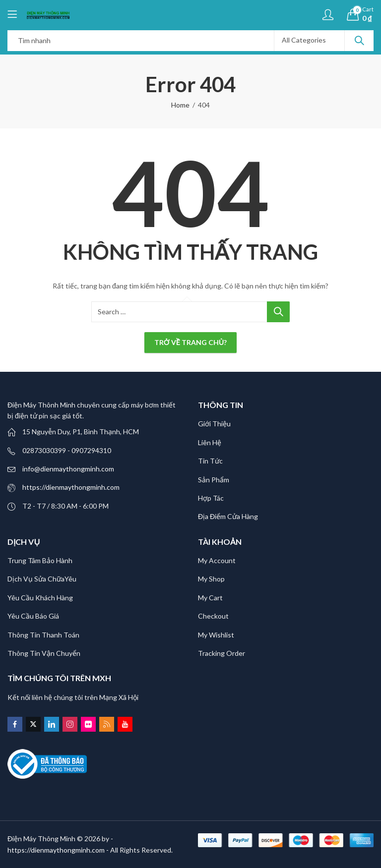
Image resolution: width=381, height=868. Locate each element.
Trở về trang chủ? (190, 342)
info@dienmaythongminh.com (68, 469)
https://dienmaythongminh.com (71, 487)
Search (359, 41)
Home (180, 105)
